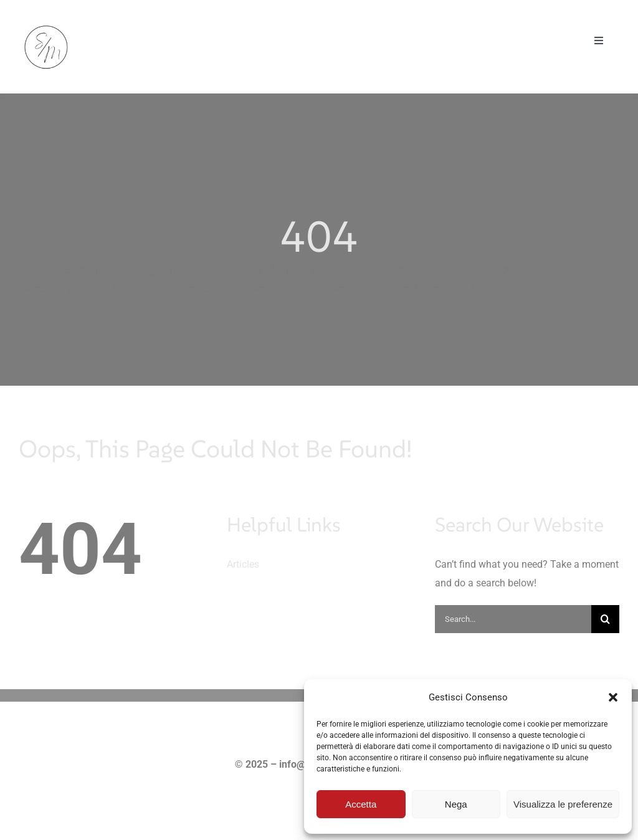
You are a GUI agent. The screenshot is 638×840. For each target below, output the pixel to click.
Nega (456, 804)
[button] (613, 697)
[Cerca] (605, 619)
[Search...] (513, 619)
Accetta (361, 804)
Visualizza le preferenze (563, 804)
